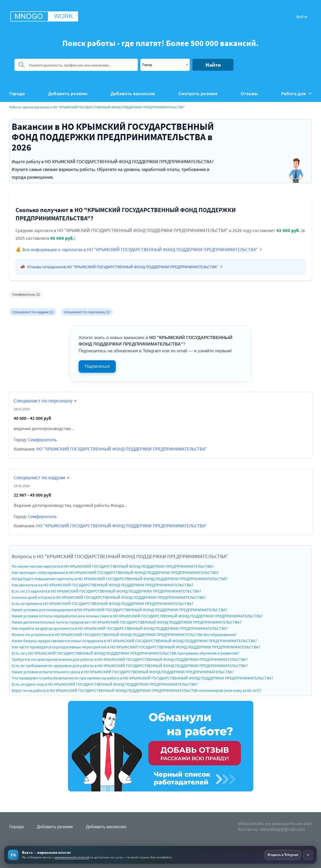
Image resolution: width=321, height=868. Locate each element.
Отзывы (249, 93)
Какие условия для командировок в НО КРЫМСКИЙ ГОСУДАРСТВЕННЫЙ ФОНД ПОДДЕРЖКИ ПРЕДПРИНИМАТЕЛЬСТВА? (119, 610)
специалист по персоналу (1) (87, 312)
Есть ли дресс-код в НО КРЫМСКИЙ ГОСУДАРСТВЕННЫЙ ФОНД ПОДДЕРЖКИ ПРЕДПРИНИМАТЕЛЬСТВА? (105, 684)
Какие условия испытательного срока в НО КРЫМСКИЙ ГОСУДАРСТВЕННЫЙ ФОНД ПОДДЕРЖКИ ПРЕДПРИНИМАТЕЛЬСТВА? (123, 672)
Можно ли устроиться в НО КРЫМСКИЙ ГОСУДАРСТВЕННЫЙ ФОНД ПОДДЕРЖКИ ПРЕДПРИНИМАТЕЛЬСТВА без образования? (124, 634)
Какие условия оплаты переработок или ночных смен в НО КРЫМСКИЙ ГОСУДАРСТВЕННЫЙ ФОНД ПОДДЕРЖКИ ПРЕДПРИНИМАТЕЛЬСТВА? (137, 616)
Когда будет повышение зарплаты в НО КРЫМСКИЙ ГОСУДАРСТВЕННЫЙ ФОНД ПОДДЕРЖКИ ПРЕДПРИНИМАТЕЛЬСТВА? (120, 579)
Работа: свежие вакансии (29, 107)
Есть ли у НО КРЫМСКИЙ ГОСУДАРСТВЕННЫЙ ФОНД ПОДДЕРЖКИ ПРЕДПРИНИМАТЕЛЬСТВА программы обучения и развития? (125, 653)
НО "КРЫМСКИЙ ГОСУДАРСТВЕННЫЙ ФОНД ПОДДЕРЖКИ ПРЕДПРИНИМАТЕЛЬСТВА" (119, 107)
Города (17, 93)
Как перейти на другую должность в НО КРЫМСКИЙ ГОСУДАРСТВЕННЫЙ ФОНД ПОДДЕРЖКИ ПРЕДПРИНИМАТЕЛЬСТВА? (120, 628)
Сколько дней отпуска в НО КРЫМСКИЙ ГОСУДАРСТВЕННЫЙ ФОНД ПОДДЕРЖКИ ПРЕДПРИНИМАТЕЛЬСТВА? (109, 597)
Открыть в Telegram (283, 855)
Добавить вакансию (133, 93)
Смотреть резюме (198, 93)
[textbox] (165, 64)
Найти (213, 65)
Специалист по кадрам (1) (33, 312)
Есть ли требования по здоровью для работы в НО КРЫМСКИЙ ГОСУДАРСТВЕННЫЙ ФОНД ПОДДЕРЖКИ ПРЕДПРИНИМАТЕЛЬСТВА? (130, 665)
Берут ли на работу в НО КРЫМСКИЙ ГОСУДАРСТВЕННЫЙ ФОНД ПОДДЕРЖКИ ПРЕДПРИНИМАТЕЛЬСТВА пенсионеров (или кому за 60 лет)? (136, 690)
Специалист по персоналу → (45, 401)
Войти (302, 17)
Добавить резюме (68, 93)
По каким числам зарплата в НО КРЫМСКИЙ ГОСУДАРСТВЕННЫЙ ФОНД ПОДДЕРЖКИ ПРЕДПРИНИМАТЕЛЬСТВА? (113, 566)
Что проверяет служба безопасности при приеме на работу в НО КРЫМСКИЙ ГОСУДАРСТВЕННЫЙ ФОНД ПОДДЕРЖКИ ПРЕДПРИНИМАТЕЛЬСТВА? (142, 678)
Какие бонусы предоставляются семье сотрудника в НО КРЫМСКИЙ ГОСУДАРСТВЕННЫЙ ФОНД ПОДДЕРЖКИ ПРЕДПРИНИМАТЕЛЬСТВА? (134, 641)
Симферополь (42, 440)
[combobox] (165, 65)
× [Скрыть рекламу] (308, 855)
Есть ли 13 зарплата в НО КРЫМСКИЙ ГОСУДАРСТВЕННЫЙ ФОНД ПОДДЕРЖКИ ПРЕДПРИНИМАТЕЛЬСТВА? (106, 591)
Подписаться (97, 366)
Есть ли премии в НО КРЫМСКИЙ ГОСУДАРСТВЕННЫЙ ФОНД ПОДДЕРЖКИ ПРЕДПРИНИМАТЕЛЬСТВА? (102, 603)
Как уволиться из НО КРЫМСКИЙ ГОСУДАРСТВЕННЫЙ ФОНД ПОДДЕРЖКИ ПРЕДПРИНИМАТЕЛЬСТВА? (102, 585)
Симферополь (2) (26, 294)
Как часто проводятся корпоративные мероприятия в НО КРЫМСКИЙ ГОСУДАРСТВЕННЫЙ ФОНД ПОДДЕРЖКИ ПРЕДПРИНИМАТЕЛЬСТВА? (136, 647)
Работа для (296, 93)
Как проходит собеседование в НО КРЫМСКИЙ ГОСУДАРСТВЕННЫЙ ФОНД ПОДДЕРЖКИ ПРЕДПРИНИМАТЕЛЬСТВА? (115, 572)
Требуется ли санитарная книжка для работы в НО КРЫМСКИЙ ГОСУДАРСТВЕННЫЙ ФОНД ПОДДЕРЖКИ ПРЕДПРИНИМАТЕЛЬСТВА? (130, 659)
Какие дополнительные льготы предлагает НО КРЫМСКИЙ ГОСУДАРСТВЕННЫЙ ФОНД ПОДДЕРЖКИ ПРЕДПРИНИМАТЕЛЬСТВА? (127, 622)
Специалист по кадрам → (41, 477)
